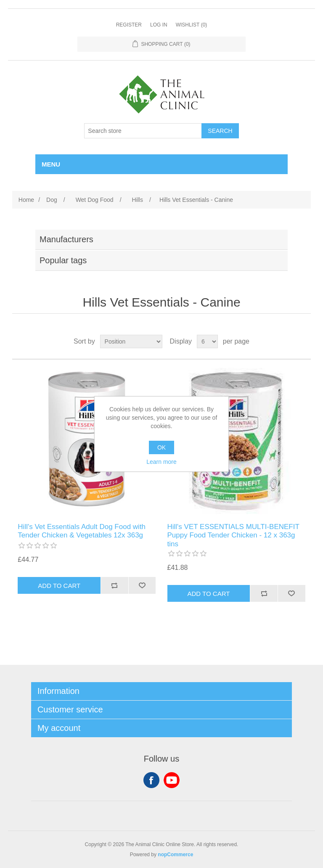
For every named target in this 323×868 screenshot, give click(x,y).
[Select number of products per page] (207, 341)
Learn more (161, 462)
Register (129, 25)
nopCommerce (175, 855)
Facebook (151, 780)
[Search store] (143, 131)
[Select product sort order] (131, 341)
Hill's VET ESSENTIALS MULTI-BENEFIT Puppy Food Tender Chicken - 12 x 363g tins (233, 535)
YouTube (172, 780)
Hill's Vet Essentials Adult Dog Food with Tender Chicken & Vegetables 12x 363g (82, 531)
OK (161, 447)
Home (26, 200)
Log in (159, 25)
